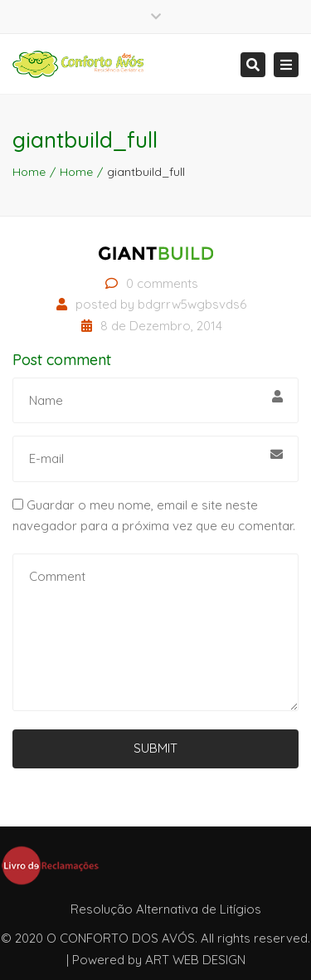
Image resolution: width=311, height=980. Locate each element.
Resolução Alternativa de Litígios (166, 909)
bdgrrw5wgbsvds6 (192, 304)
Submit (155, 748)
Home (29, 172)
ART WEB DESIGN (195, 960)
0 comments (162, 283)
